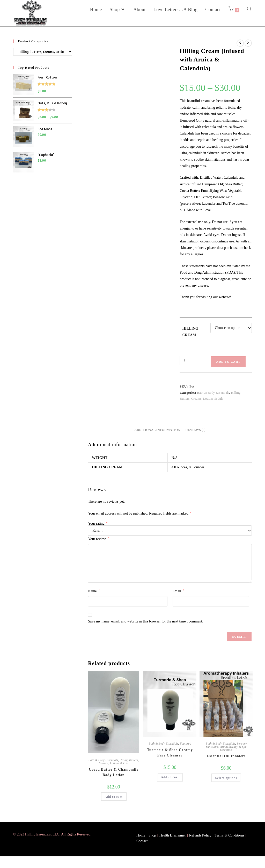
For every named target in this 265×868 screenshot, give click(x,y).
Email (178, 591)
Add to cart (228, 362)
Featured (186, 744)
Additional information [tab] (157, 430)
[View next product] (248, 43)
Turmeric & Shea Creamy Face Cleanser (170, 753)
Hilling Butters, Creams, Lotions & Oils (119, 762)
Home (141, 835)
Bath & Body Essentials (213, 393)
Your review (98, 539)
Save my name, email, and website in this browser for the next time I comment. (145, 621)
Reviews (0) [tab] (195, 430)
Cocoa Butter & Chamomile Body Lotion (113, 772)
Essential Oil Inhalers (226, 756)
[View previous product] (240, 43)
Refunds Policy (200, 835)
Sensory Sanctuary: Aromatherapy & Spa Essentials (226, 747)
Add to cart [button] (114, 797)
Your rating (98, 524)
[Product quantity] (184, 361)
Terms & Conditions (229, 835)
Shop (152, 835)
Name (94, 591)
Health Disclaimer (173, 835)
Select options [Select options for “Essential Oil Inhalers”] (226, 778)
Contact (142, 841)
